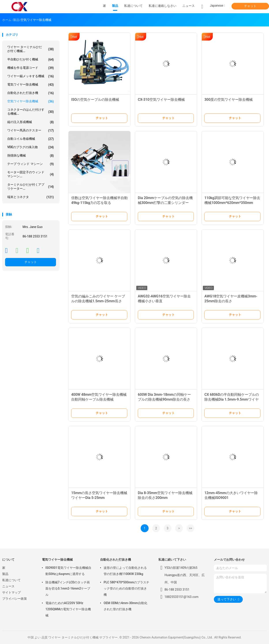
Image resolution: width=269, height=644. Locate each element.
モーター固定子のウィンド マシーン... (31, 174)
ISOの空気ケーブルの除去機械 (95, 100)
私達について (11, 580)
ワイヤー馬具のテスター (31, 131)
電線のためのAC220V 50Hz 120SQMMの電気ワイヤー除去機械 (68, 609)
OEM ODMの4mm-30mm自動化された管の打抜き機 (125, 606)
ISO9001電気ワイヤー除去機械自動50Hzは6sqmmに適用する (68, 571)
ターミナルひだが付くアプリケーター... (31, 187)
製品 (5, 574)
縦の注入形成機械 (31, 122)
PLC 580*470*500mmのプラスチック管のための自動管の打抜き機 (126, 588)
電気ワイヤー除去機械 (31, 85)
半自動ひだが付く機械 (31, 60)
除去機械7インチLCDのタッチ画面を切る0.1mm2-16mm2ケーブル (68, 588)
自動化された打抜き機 (31, 93)
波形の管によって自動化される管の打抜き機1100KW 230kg (125, 571)
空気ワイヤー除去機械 (31, 101)
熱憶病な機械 (31, 156)
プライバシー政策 (15, 599)
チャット (250, 6)
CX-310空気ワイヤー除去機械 (161, 100)
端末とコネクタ (31, 197)
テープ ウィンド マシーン (31, 164)
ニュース (8, 586)
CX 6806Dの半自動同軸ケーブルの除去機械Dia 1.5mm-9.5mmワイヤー (232, 399)
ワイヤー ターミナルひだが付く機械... (31, 49)
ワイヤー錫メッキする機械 (31, 76)
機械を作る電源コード (31, 68)
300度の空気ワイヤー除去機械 (229, 100)
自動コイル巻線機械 (31, 139)
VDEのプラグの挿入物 (31, 147)
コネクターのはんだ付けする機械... (31, 112)
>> (191, 528)
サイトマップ (11, 592)
